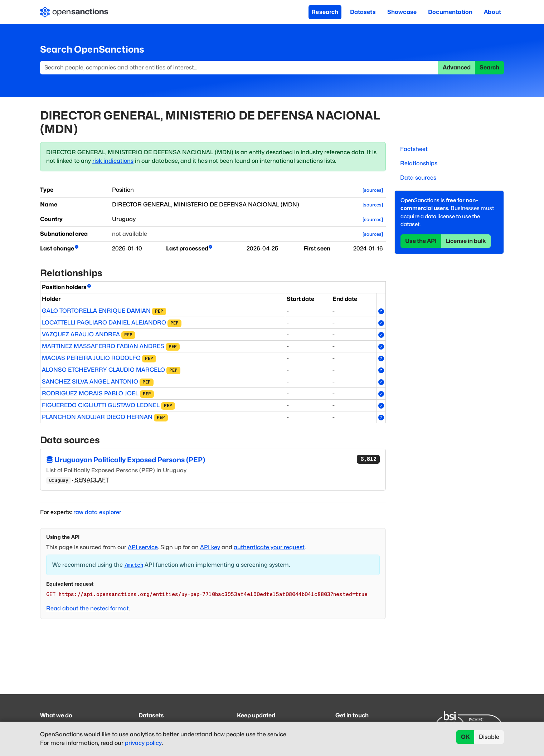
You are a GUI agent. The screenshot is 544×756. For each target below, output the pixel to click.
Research (325, 12)
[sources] (373, 190)
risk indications (113, 161)
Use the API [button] (421, 241)
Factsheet (414, 149)
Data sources (418, 178)
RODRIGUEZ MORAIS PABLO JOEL (90, 393)
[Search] (239, 68)
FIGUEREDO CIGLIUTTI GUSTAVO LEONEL (101, 405)
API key (210, 547)
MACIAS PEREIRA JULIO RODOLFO (91, 358)
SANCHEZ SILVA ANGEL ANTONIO (90, 382)
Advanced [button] (457, 67)
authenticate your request (269, 547)
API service (143, 547)
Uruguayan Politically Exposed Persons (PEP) (213, 459)
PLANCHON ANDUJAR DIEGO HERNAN (97, 417)
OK (465, 737)
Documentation (450, 12)
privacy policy (143, 743)
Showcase (402, 12)
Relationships (419, 163)
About (492, 12)
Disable (489, 737)
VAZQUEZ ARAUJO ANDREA (81, 334)
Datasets (363, 12)
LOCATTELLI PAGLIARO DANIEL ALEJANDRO (104, 323)
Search (489, 67)
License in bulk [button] (466, 241)
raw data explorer (97, 512)
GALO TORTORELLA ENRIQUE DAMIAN (96, 311)
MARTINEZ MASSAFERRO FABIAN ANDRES (103, 346)
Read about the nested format (88, 608)
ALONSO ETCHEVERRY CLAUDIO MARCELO (103, 370)
